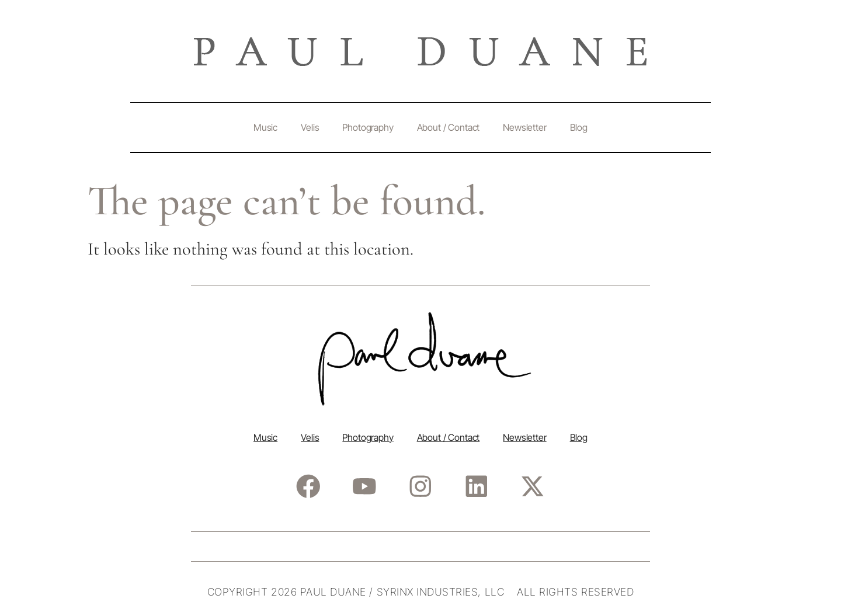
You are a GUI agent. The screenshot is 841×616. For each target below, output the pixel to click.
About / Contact (449, 127)
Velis (310, 127)
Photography (368, 127)
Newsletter (524, 127)
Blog (579, 127)
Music (265, 127)
